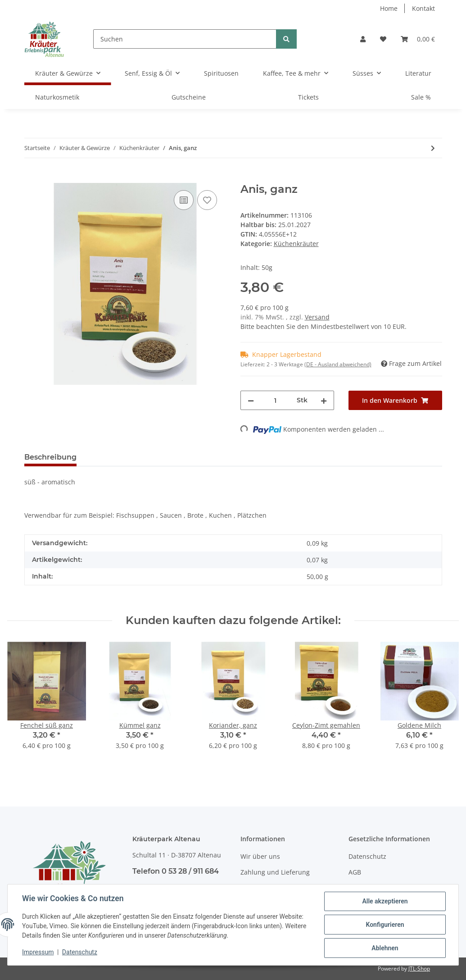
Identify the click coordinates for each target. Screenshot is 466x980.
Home (389, 8)
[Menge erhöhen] (324, 400)
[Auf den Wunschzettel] (207, 200)
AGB (355, 872)
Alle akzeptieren (385, 901)
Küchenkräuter (296, 244)
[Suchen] (185, 39)
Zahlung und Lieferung (275, 872)
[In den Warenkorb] (32, 178)
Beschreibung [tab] (50, 457)
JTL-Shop (419, 969)
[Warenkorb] (418, 39)
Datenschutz (367, 856)
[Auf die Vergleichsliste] (184, 200)
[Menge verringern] (251, 400)
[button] (363, 39)
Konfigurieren (385, 925)
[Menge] (275, 400)
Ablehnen (385, 948)
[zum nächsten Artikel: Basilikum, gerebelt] (433, 148)
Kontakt (423, 8)
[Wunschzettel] (383, 39)
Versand (317, 317)
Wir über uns (260, 856)
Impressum (38, 952)
